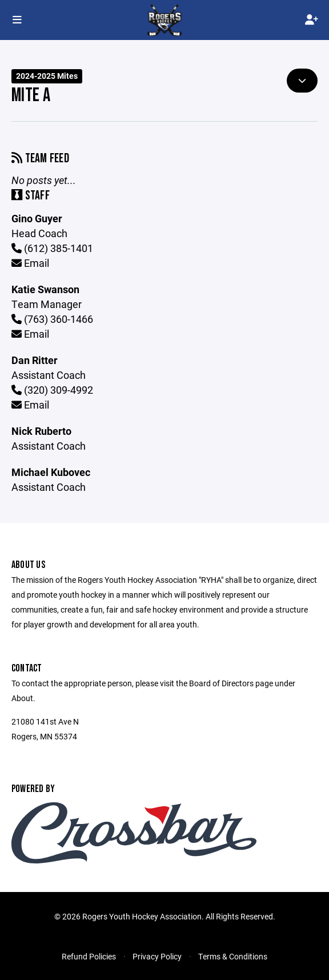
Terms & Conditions (233, 956)
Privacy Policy (157, 956)
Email (30, 263)
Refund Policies (89, 956)
